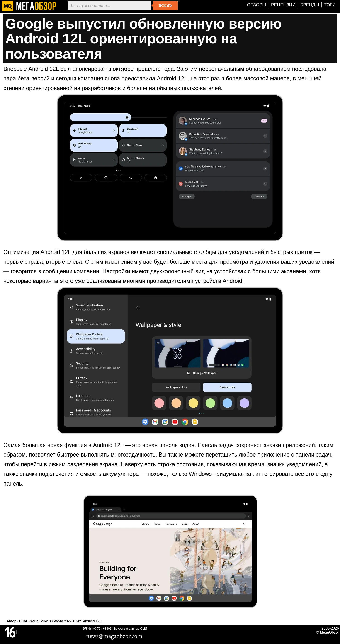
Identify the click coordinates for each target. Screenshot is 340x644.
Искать (165, 5)
